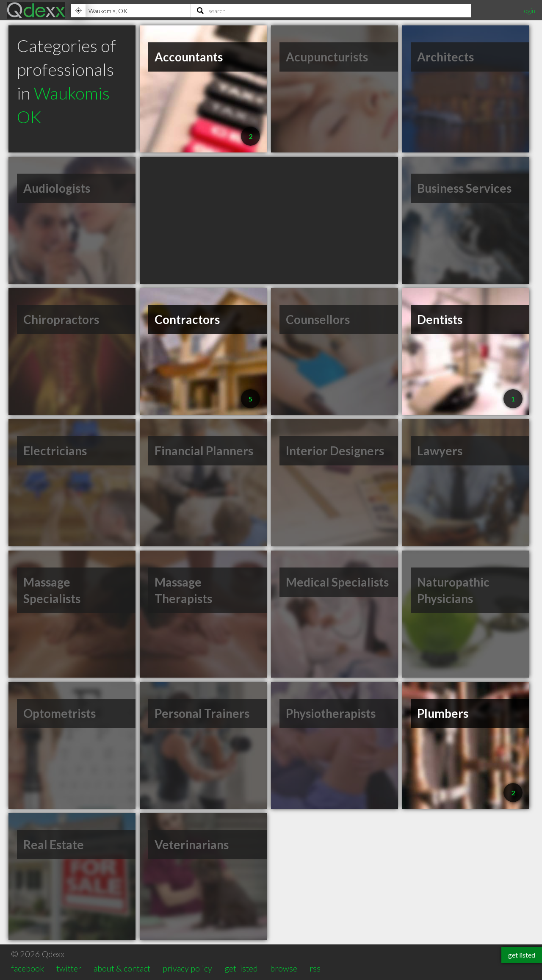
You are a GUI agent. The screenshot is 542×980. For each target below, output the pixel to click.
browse (284, 968)
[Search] (331, 11)
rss (315, 968)
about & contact (122, 968)
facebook (28, 968)
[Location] (131, 11)
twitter (69, 968)
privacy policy (187, 968)
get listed (241, 968)
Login (528, 10)
